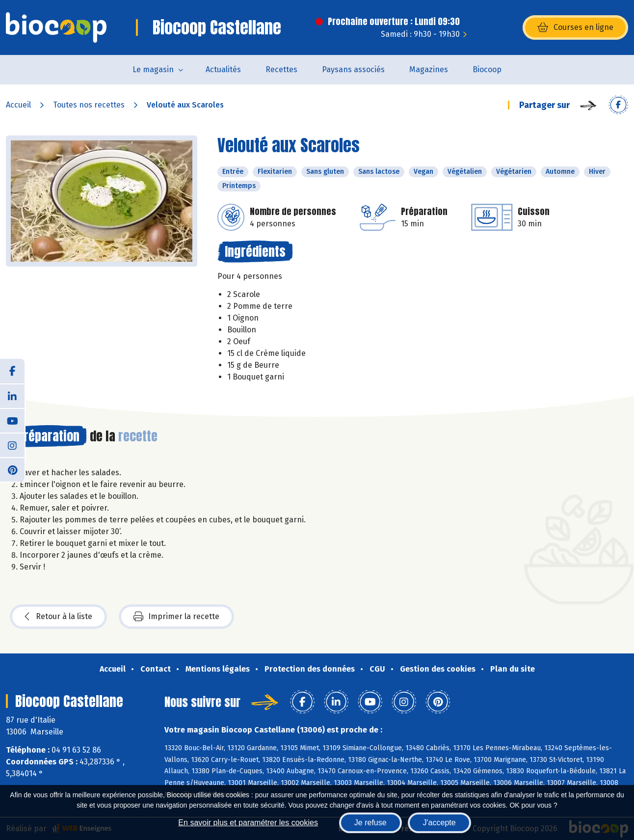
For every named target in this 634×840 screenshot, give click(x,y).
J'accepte (439, 823)
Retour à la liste (58, 617)
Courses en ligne (575, 27)
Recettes (281, 69)
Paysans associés (353, 69)
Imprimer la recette (176, 617)
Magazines (429, 69)
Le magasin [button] (153, 69)
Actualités (223, 69)
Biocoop (487, 69)
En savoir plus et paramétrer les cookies (248, 823)
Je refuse (370, 823)
